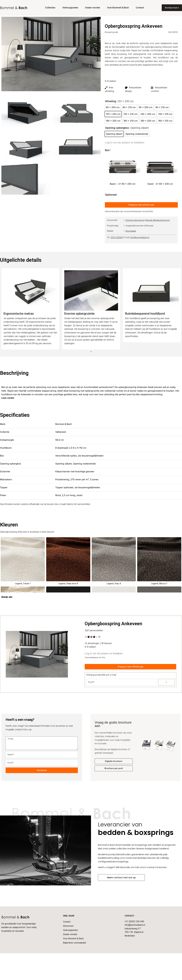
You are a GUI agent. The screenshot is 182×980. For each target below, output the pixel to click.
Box (108, 150)
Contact (140, 8)
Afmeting (111, 101)
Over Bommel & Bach (118, 8)
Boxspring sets (112, 32)
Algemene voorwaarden (75, 943)
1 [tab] (91, 352)
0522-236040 (117, 237)
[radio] (113, 107)
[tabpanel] (30, 309)
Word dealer (131, 231)
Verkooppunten (70, 8)
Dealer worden (93, 8)
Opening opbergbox (117, 128)
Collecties (50, 8)
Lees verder (8, 398)
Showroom (68, 926)
